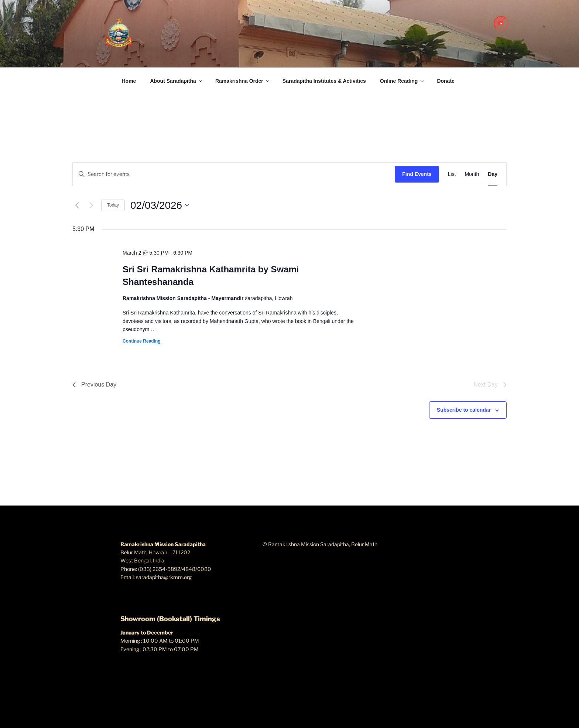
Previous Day (94, 385)
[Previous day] (77, 205)
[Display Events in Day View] (493, 174)
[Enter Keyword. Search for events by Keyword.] (234, 174)
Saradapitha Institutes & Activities (324, 81)
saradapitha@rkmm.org (164, 577)
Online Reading (402, 81)
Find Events (417, 174)
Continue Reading (142, 341)
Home (129, 81)
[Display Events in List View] (452, 174)
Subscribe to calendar (464, 410)
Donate (446, 81)
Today (113, 205)
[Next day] (91, 205)
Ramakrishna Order (243, 81)
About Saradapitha (176, 81)
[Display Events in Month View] (472, 174)
